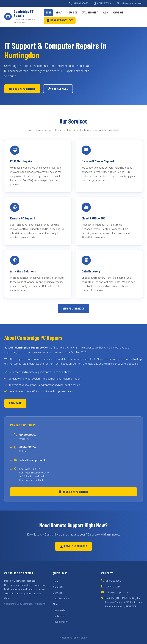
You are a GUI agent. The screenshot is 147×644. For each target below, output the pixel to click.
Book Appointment (60, 20)
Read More (15, 403)
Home (48, 12)
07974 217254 (103, 3)
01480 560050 (79, 3)
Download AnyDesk (73, 546)
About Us (58, 587)
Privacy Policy (60, 622)
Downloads (119, 12)
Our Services (58, 89)
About (59, 12)
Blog (105, 12)
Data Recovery (90, 12)
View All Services (73, 308)
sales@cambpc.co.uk (130, 3)
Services (72, 12)
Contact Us (59, 616)
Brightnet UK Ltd (79, 638)
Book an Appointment (73, 492)
